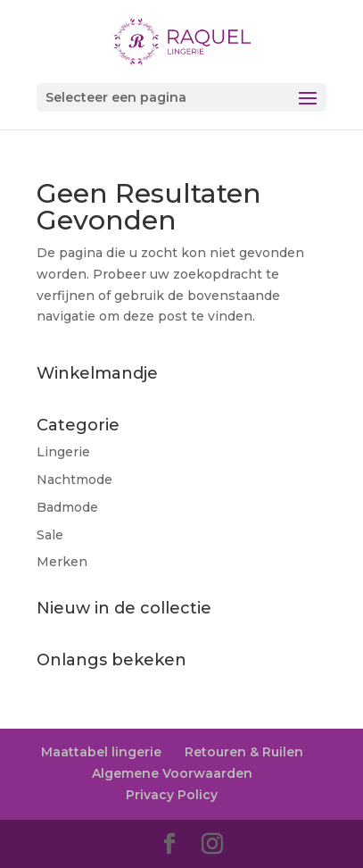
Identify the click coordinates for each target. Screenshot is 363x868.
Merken (62, 562)
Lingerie (63, 452)
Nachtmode (74, 480)
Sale (50, 535)
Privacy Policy (172, 795)
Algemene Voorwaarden (172, 773)
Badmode (67, 507)
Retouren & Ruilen (244, 752)
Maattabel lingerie (101, 752)
